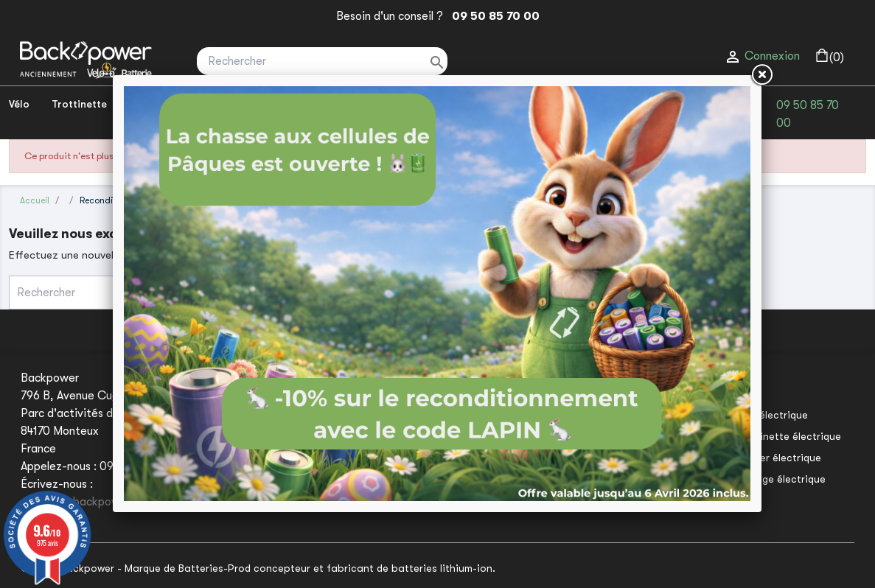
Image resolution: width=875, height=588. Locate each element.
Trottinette (79, 104)
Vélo (19, 104)
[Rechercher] (322, 61)
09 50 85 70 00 (493, 16)
